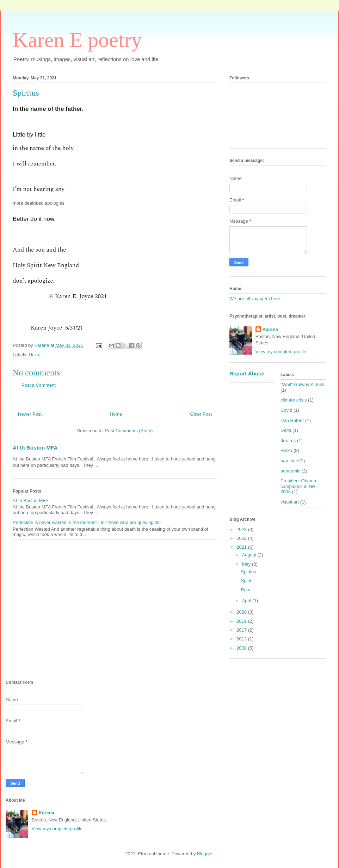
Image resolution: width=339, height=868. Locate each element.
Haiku (35, 355)
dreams (288, 441)
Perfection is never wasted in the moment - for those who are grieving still (87, 522)
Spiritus (248, 572)
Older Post (201, 414)
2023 (242, 529)
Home (116, 414)
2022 (242, 538)
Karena (270, 329)
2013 (242, 639)
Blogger (205, 854)
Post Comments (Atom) (129, 431)
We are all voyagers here (255, 299)
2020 (242, 612)
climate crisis (294, 400)
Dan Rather (292, 420)
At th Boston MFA (35, 448)
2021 (242, 547)
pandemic (290, 471)
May (247, 564)
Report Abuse (247, 373)
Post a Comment (39, 385)
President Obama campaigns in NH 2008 (298, 486)
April (247, 601)
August (250, 555)
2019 (242, 621)
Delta (286, 430)
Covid (286, 410)
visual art (290, 502)
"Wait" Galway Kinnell (302, 384)
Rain (245, 590)
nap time (289, 461)
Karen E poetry (77, 40)
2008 (242, 648)
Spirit (246, 581)
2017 (242, 630)
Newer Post (30, 414)
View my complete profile (281, 352)
